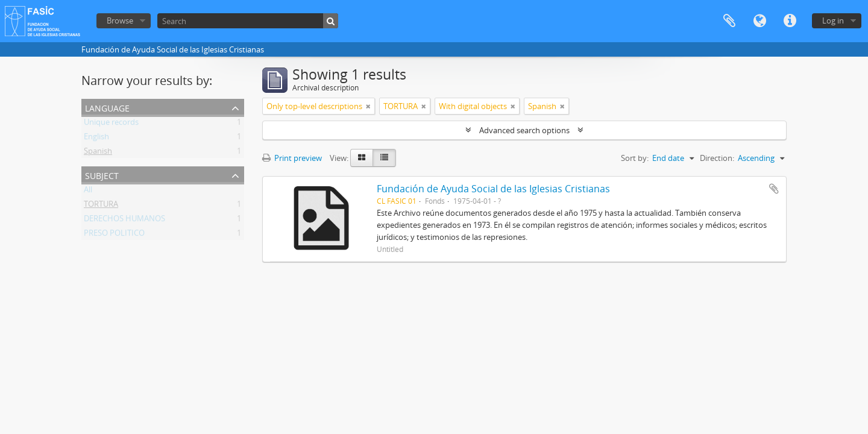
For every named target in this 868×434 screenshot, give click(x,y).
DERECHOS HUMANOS (124, 221)
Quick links (790, 21)
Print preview (292, 158)
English (96, 139)
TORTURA (101, 206)
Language (759, 21)
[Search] (248, 21)
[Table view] (384, 158)
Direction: (717, 158)
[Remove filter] (368, 106)
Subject (102, 175)
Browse (120, 20)
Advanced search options (524, 130)
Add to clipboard (774, 189)
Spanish (98, 153)
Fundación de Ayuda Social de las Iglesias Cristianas (493, 189)
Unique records (111, 124)
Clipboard (729, 21)
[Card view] (362, 158)
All (88, 192)
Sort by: (635, 158)
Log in (833, 20)
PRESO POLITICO (114, 235)
